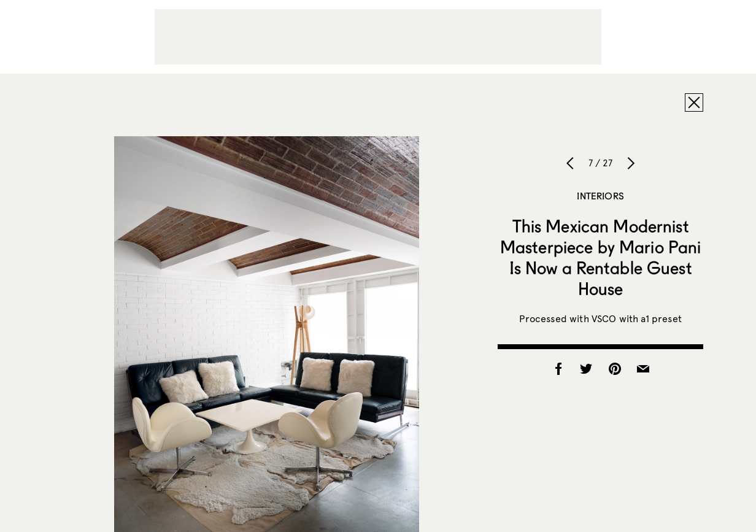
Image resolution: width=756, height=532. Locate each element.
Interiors (600, 196)
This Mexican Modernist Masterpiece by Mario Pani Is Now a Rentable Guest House (601, 257)
